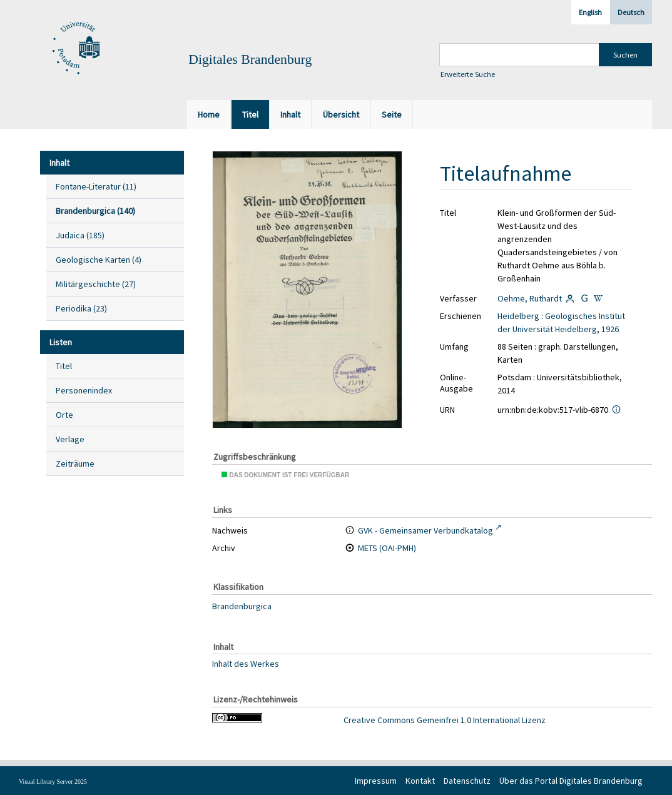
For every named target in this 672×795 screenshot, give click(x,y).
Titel (64, 366)
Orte (64, 415)
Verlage (70, 439)
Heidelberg (518, 316)
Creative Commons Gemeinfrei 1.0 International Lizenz (445, 720)
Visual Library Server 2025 (53, 782)
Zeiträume (75, 463)
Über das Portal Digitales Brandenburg (571, 781)
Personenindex (84, 390)
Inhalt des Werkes (246, 664)
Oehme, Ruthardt (530, 298)
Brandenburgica (242, 606)
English (590, 12)
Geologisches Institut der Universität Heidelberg (561, 322)
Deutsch (631, 12)
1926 (610, 329)
